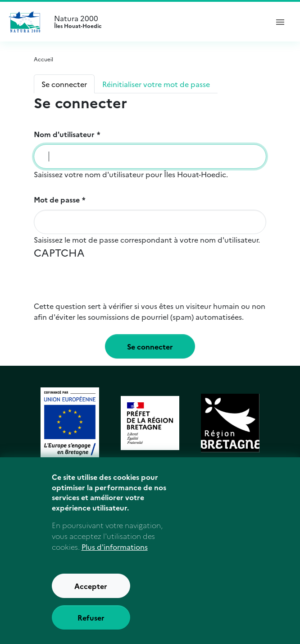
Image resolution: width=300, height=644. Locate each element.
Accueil (43, 59)
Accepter (91, 589)
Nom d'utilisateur (64, 134)
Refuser (91, 621)
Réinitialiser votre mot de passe (156, 84)
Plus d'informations (115, 550)
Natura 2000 (157, 22)
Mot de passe (57, 199)
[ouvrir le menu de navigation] (280, 22)
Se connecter (64, 84)
